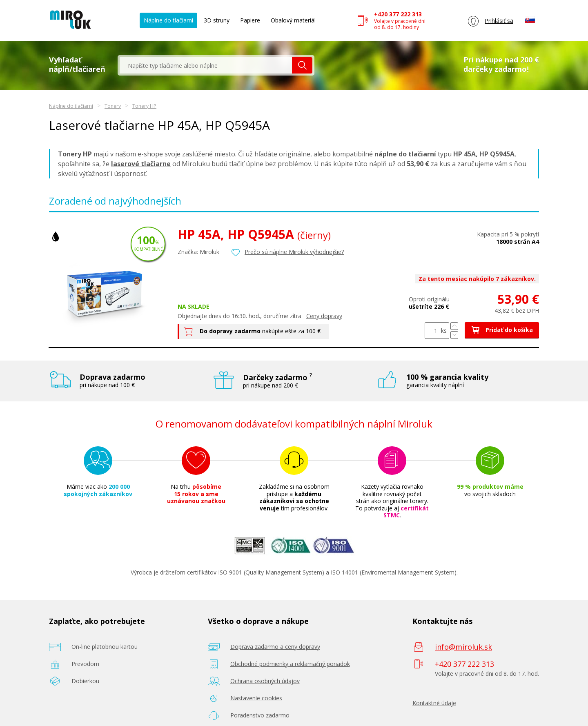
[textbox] (206, 65)
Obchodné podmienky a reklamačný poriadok (290, 664)
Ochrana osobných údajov (265, 681)
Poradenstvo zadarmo (260, 715)
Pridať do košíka (502, 330)
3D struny (217, 20)
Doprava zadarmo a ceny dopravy (275, 647)
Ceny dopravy (324, 316)
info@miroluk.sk (463, 647)
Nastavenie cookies (256, 698)
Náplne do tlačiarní (168, 20)
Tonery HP (144, 106)
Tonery (113, 106)
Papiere (250, 20)
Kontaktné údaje (434, 703)
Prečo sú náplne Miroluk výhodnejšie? (294, 252)
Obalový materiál (293, 20)
